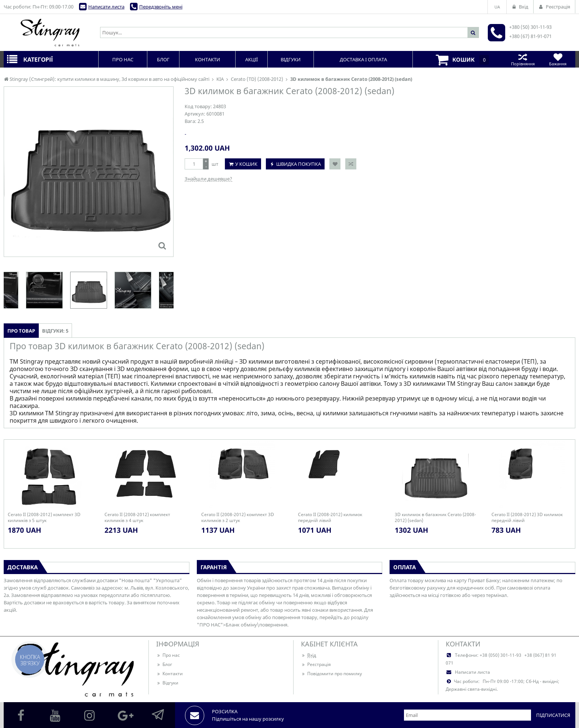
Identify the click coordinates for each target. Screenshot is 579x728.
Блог (164, 664)
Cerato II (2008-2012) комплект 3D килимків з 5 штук (44, 518)
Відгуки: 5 (55, 331)
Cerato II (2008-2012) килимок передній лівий (330, 518)
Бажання (558, 59)
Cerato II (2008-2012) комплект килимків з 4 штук (137, 518)
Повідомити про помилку (331, 674)
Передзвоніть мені (161, 7)
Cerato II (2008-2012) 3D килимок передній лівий (527, 518)
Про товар (21, 331)
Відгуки (167, 683)
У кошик (246, 164)
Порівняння (523, 59)
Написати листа (106, 7)
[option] (89, 290)
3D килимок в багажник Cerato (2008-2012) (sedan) (435, 518)
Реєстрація (316, 664)
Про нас (168, 655)
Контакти (169, 674)
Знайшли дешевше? (208, 179)
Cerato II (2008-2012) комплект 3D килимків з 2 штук (238, 518)
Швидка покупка (299, 164)
